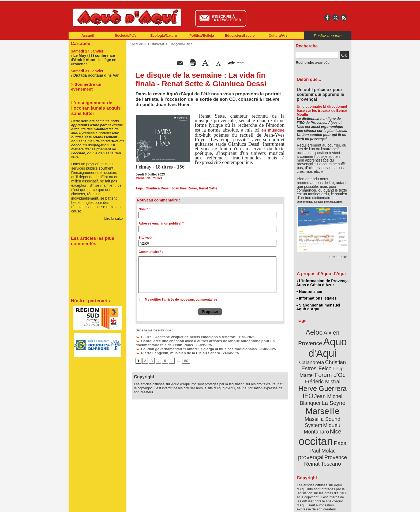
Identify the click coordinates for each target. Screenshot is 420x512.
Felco (340, 357)
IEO (310, 383)
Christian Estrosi (316, 357)
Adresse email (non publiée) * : (162, 223)
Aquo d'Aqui (321, 344)
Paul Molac (311, 427)
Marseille (314, 397)
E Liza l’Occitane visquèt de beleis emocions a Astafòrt (180, 337)
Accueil (88, 35)
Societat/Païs (126, 35)
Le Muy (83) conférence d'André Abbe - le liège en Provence (92, 59)
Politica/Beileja (202, 35)
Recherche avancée (311, 62)
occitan (316, 418)
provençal (335, 427)
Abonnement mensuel (139, 504)
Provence (315, 433)
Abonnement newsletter (92, 504)
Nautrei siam (309, 291)
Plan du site (186, 504)
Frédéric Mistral (328, 370)
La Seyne (332, 389)
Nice (334, 410)
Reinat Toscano (327, 436)
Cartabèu (80, 43)
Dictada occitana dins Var (95, 74)
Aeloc (315, 330)
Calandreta (335, 351)
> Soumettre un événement (95, 83)
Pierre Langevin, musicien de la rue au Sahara (173, 352)
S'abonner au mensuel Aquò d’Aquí (318, 306)
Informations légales (316, 297)
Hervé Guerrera (322, 376)
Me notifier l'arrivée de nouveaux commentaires (181, 300)
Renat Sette (206, 188)
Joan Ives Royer (183, 188)
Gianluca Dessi (157, 188)
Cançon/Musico (180, 44)
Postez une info (328, 35)
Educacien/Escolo (240, 35)
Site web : (146, 238)
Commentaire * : (151, 252)
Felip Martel (315, 364)
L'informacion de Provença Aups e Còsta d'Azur (322, 283)
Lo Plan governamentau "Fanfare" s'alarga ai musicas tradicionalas (190, 348)
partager (236, 62)
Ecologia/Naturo (164, 35)
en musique (273, 130)
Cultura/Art (278, 35)
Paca (338, 420)
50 (185, 359)
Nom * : (144, 209)
